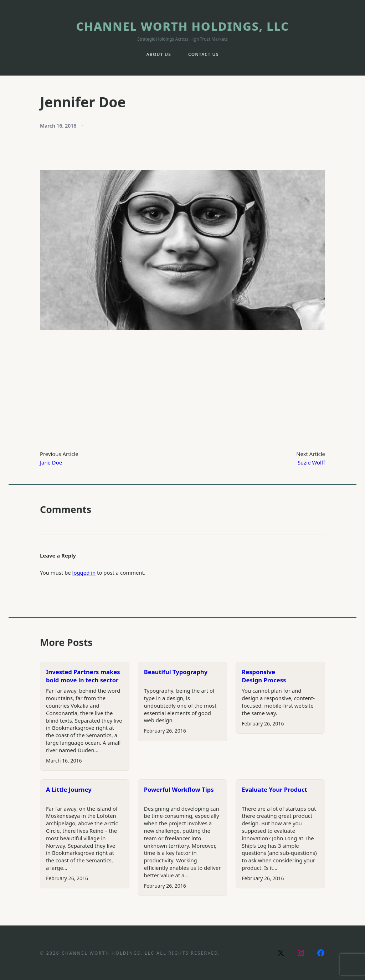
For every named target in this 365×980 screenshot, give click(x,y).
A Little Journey (69, 789)
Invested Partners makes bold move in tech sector (83, 676)
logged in (84, 573)
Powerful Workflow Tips (179, 789)
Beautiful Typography (176, 672)
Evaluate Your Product (274, 789)
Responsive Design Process (264, 676)
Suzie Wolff (311, 462)
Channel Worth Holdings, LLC (182, 26)
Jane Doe (51, 462)
